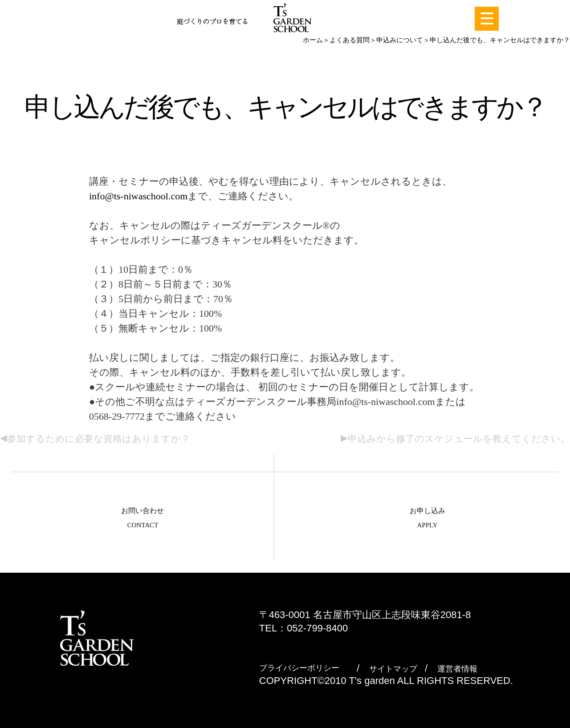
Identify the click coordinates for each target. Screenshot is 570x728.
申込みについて (400, 40)
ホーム (313, 40)
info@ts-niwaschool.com (138, 196)
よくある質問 (350, 40)
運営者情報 (457, 669)
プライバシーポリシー (299, 668)
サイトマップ (393, 669)
